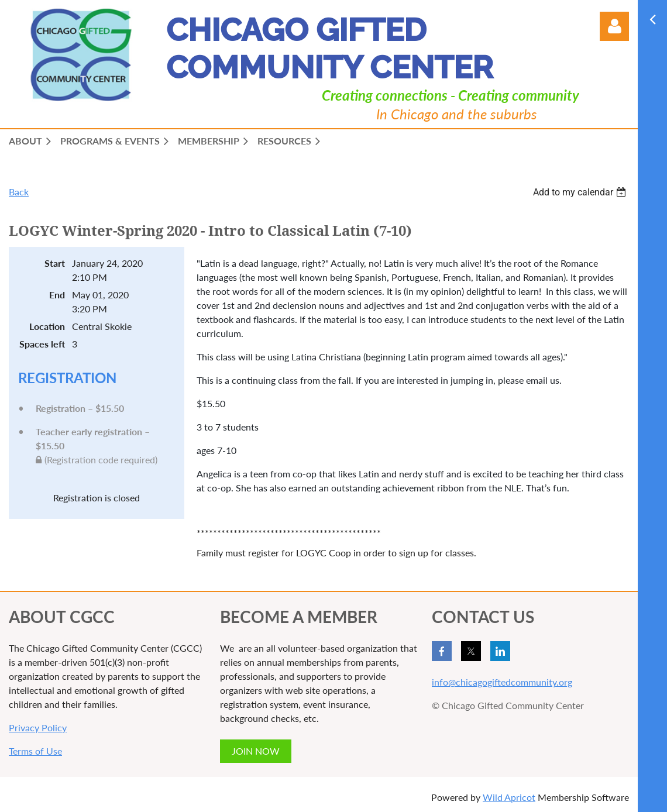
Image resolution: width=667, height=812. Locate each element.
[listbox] (581, 192)
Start (55, 263)
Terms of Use (35, 751)
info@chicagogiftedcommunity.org (502, 682)
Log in (614, 26)
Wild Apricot (509, 797)
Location (47, 326)
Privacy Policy (38, 727)
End (57, 295)
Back (19, 192)
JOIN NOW (256, 751)
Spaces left (42, 344)
